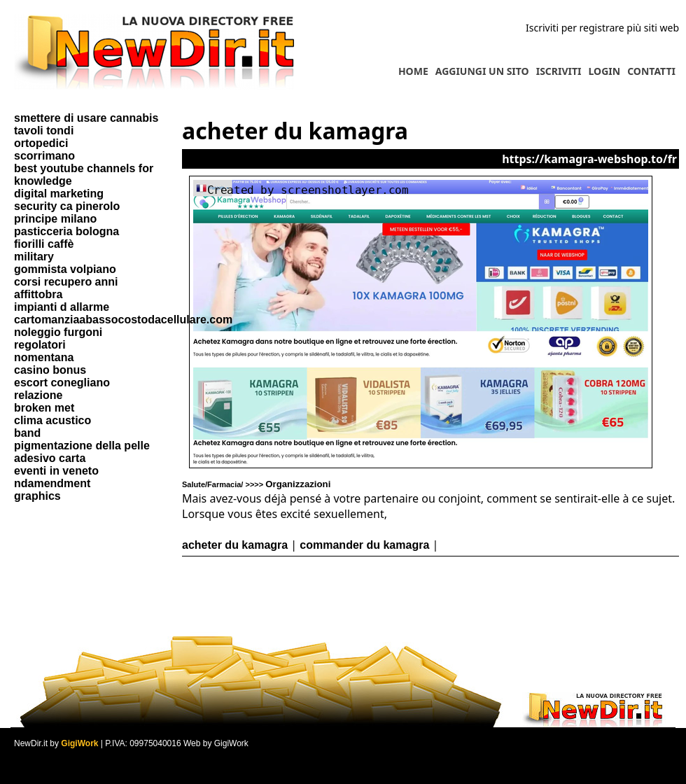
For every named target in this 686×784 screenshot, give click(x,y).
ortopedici (41, 143)
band (27, 433)
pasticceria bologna (66, 231)
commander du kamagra (364, 545)
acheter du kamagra (235, 545)
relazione (38, 395)
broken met (44, 408)
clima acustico (52, 420)
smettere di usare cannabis (86, 118)
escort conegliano (62, 383)
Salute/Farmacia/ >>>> (256, 484)
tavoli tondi (44, 131)
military (34, 257)
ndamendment (52, 483)
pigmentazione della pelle (82, 446)
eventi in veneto (56, 471)
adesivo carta (50, 458)
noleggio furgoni (58, 332)
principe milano (55, 219)
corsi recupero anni (66, 282)
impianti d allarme (62, 307)
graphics (37, 496)
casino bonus (50, 370)
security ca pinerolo (67, 206)
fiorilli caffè (44, 244)
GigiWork (79, 743)
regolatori (40, 345)
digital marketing (59, 194)
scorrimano (44, 156)
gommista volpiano (65, 269)
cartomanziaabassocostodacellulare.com (123, 320)
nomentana (44, 357)
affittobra (38, 294)
